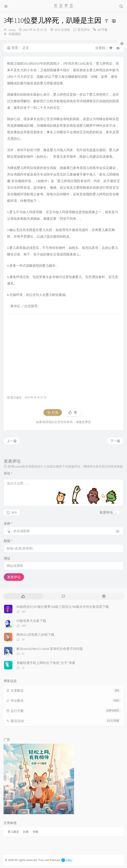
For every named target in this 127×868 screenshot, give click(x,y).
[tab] (23, 596)
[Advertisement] (63, 353)
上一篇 (12, 441)
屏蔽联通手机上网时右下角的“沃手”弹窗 (46, 663)
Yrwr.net (44, 860)
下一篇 (115, 441)
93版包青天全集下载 (31, 621)
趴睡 (26, 832)
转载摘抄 (15, 34)
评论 (8, 473)
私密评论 (106, 512)
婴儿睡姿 (13, 832)
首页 (13, 48)
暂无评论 (84, 30)
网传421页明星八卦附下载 (35, 635)
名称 (8, 523)
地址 (7, 558)
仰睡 (36, 832)
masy (12, 30)
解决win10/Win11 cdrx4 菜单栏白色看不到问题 (50, 649)
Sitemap (55, 860)
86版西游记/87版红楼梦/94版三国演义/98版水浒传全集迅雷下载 (63, 607)
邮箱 (8, 541)
